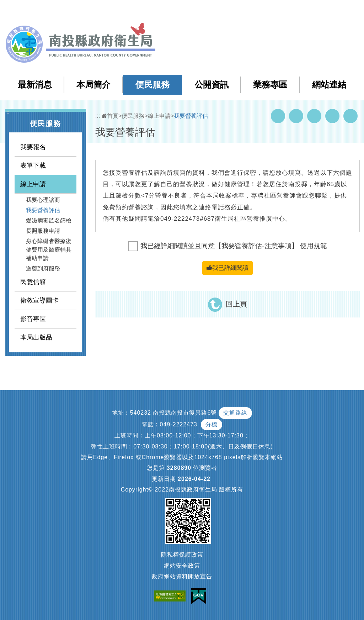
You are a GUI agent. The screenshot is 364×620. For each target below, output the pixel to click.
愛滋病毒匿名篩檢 (49, 220)
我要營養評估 (43, 210)
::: (216, 10)
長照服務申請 (43, 231)
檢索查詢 (259, 10)
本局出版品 (36, 337)
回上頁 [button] (236, 304)
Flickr (332, 116)
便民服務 (152, 85)
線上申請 (33, 184)
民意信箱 (33, 282)
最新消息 (35, 85)
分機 (212, 424)
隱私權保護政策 (182, 555)
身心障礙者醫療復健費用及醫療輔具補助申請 (49, 250)
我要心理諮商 (43, 200)
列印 (350, 116)
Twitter (314, 116)
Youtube (296, 116)
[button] (330, 10)
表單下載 (33, 165)
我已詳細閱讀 (227, 268)
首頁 (110, 116)
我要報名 (33, 147)
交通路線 (235, 413)
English (311, 10)
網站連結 (329, 85)
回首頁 (286, 10)
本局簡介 (93, 85)
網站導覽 (230, 10)
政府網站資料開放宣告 (182, 576)
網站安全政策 (182, 566)
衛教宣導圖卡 (39, 300)
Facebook (278, 116)
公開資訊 (212, 85)
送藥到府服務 (43, 269)
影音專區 (33, 319)
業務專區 (270, 85)
